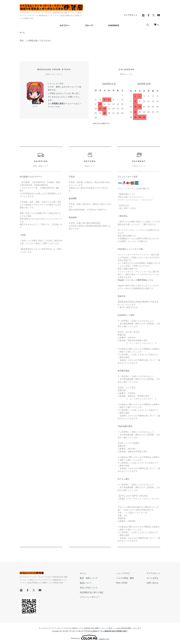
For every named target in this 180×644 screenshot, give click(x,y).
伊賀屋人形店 (58, 103)
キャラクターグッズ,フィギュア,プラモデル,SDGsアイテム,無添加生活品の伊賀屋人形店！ (94, 631)
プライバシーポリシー (90, 597)
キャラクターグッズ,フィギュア (51, 628)
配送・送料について (89, 578)
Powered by (90, 637)
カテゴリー (65, 25)
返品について (86, 583)
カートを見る (152, 578)
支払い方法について (89, 588)
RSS (118, 583)
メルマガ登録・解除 (125, 578)
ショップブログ (123, 573)
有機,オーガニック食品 (103, 628)
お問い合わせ (152, 583)
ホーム (22, 32)
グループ (89, 25)
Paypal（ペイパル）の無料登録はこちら (135, 280)
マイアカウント (131, 15)
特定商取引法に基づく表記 (92, 592)
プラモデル (68, 628)
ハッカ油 (116, 628)
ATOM (125, 583)
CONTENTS (114, 25)
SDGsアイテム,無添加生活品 (83, 628)
